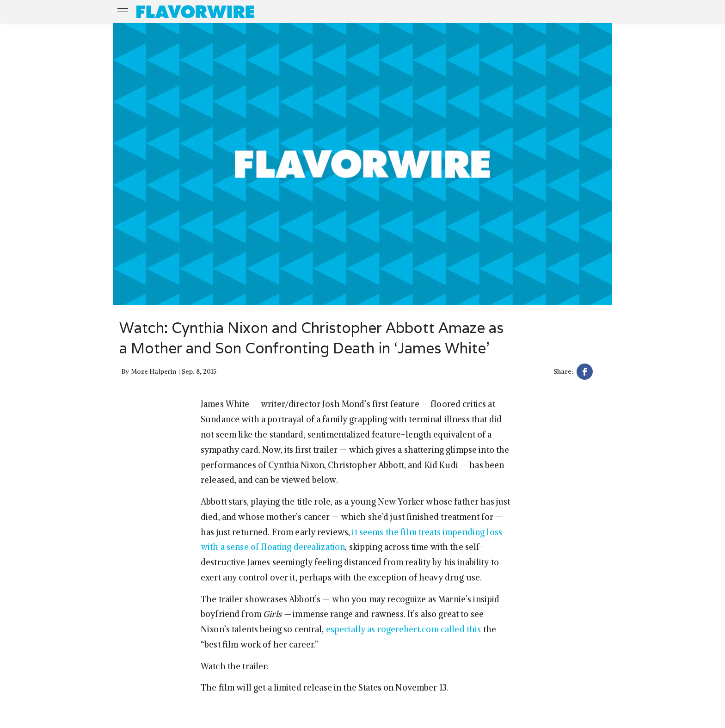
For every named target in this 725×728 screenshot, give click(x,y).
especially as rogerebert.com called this (404, 629)
